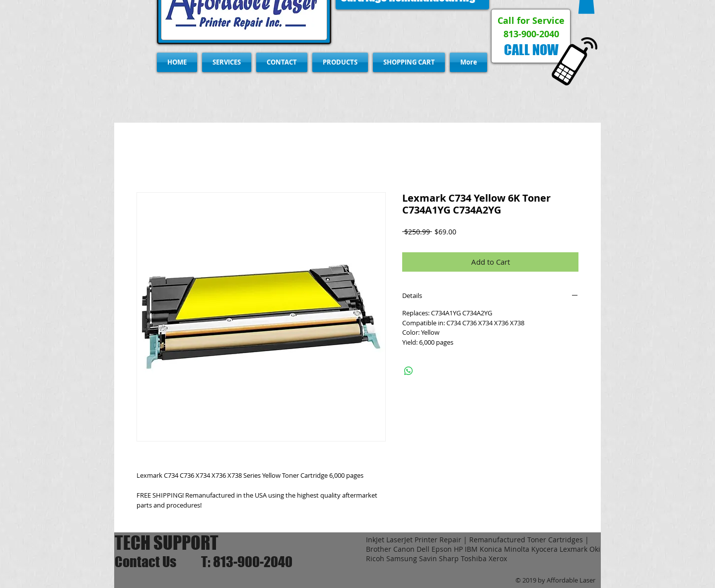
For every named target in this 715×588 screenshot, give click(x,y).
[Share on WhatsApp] (409, 371)
